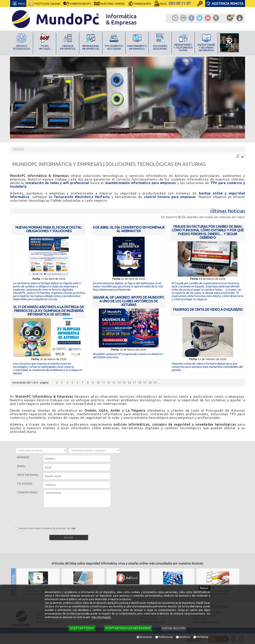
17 (134, 383)
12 (109, 383)
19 (145, 383)
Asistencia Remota (228, 4)
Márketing (202, 637)
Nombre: (23, 457)
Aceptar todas (82, 628)
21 (155, 383)
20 (150, 383)
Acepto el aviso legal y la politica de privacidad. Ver (48, 528)
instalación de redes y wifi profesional (57, 183)
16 (129, 383)
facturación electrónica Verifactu (82, 197)
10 (98, 383)
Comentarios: (27, 492)
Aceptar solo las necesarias (128, 628)
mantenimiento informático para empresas (141, 183)
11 (103, 383)
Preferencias (166, 637)
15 (124, 383)
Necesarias (146, 637)
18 (140, 383)
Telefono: (25, 484)
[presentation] (45, 516)
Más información (101, 617)
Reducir (204, 588)
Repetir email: (28, 475)
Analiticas (185, 637)
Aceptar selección (174, 628)
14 (119, 383)
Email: (21, 466)
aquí (74, 528)
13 (114, 383)
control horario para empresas (170, 197)
